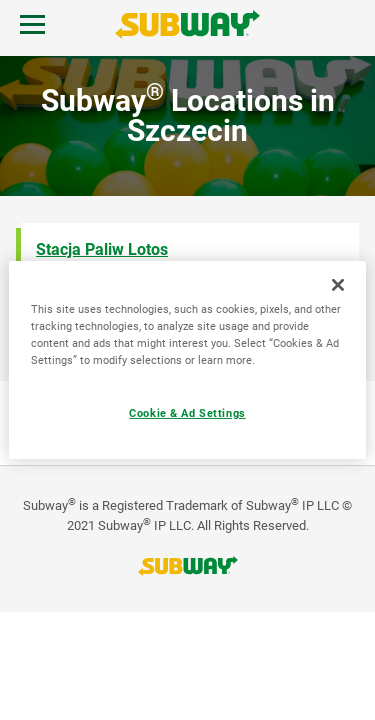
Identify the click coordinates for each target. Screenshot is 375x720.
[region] (187, 360)
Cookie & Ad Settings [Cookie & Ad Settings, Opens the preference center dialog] (187, 413)
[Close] (338, 285)
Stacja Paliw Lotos (102, 249)
